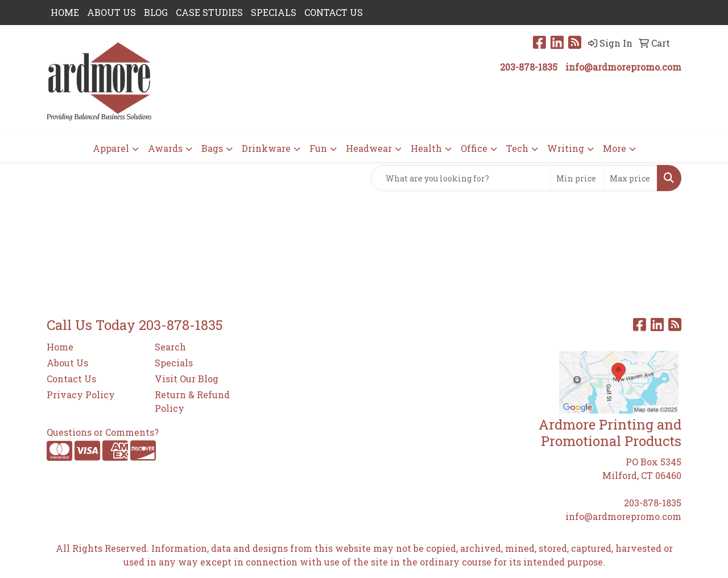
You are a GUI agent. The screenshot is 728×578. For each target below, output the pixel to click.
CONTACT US (334, 12)
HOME (65, 12)
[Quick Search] (461, 178)
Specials (174, 363)
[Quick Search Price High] (630, 178)
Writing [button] (566, 148)
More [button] (615, 148)
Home (60, 347)
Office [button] (474, 148)
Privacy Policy (81, 395)
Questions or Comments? (103, 432)
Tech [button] (517, 148)
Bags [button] (212, 148)
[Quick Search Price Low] (577, 178)
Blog (156, 12)
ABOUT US (111, 12)
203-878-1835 (529, 67)
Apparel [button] (111, 148)
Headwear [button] (369, 148)
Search (170, 347)
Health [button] (426, 148)
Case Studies (209, 12)
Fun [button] (318, 148)
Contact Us (71, 379)
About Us (67, 363)
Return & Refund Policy (192, 401)
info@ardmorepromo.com (623, 67)
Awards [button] (165, 148)
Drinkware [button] (266, 148)
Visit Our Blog (187, 379)
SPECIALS (274, 12)
